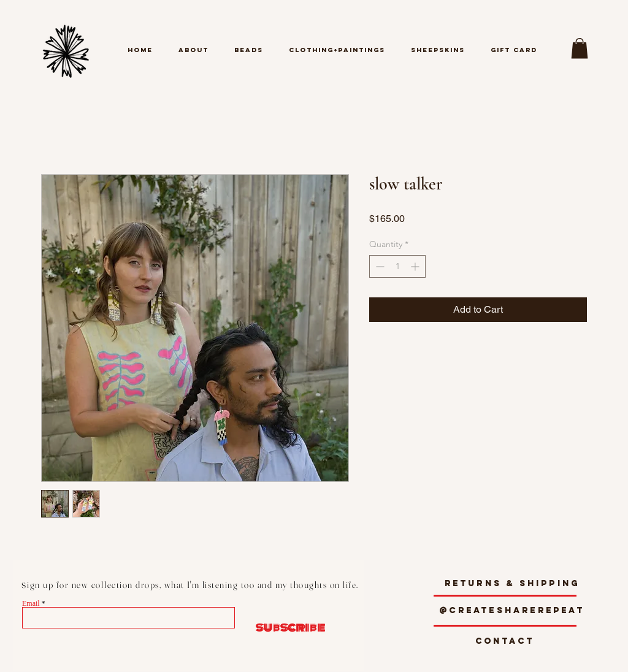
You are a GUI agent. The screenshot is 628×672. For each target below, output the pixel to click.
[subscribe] (285, 628)
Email (31, 603)
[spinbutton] (397, 266)
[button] (580, 48)
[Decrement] (379, 266)
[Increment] (416, 266)
